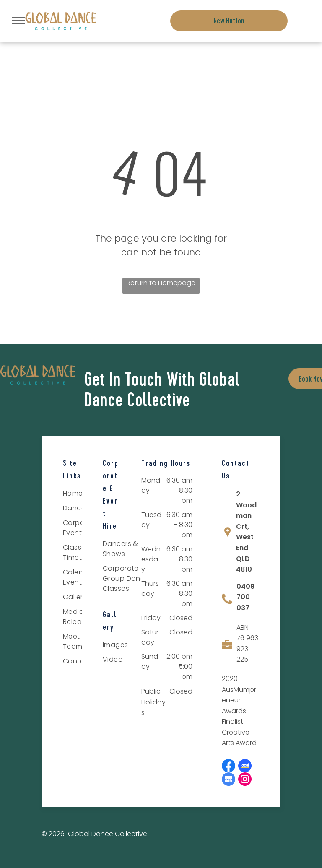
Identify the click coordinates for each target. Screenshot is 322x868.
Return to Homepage (161, 283)
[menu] (18, 21)
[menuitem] (130, 550)
